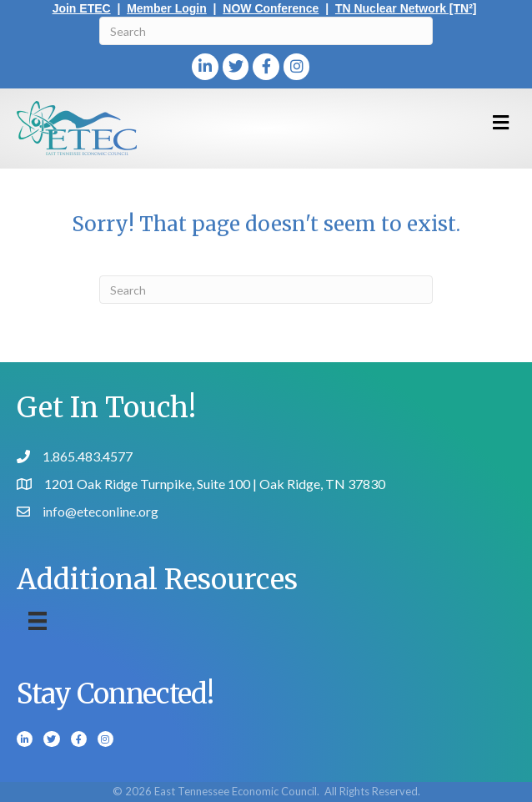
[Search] (266, 31)
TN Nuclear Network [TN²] (406, 8)
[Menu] (38, 620)
